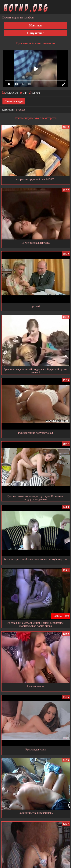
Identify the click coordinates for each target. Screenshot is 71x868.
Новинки (36, 25)
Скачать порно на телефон (18, 18)
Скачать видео (14, 101)
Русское (21, 110)
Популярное (35, 33)
